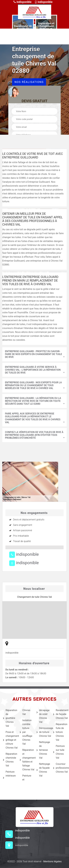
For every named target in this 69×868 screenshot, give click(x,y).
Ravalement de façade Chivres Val (60, 714)
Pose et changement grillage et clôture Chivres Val (9, 740)
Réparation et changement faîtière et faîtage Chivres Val (26, 760)
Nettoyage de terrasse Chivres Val (43, 750)
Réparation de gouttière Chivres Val (9, 718)
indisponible (22, 2)
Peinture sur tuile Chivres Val (59, 752)
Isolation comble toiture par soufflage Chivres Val (26, 732)
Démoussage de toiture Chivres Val (43, 732)
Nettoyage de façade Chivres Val (43, 770)
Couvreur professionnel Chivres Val (60, 768)
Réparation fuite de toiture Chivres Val (60, 732)
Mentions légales (52, 861)
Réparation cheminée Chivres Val (9, 760)
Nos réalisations (29, 82)
